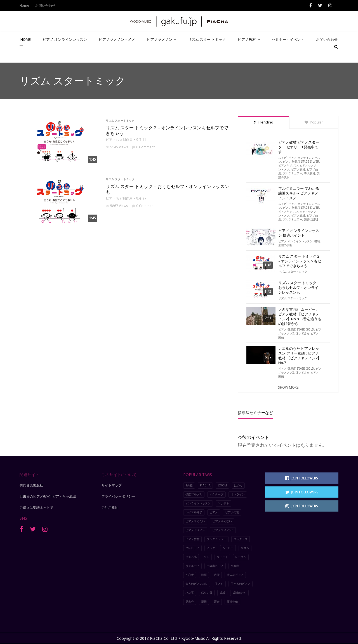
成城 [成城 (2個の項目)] (222, 593)
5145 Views (117, 147)
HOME (26, 54)
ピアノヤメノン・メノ (117, 54)
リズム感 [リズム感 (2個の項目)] (191, 557)
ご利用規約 (110, 508)
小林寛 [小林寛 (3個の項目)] (190, 593)
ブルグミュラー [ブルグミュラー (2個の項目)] (216, 539)
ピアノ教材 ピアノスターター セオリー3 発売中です (299, 147)
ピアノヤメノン (162, 54)
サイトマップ (112, 485)
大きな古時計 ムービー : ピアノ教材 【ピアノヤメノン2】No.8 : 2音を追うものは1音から (300, 317)
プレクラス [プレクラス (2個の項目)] (241, 539)
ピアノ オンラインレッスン (65, 54)
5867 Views (117, 206)
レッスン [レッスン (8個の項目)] (241, 557)
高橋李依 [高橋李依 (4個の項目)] (232, 602)
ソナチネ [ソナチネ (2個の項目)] (223, 503)
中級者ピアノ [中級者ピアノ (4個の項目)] (215, 566)
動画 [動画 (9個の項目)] (204, 575)
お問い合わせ (327, 54)
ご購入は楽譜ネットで (36, 508)
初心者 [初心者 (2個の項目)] (190, 575)
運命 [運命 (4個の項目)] (217, 602)
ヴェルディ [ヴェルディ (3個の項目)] (192, 566)
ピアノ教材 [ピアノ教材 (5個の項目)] (192, 539)
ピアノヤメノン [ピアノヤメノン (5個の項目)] (195, 530)
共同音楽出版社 (31, 485)
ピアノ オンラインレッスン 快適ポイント (299, 233)
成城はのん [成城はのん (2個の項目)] (239, 593)
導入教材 (310, 173)
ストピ (282, 158)
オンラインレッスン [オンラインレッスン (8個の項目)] (198, 503)
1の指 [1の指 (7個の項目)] (189, 485)
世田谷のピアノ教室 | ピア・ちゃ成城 (48, 496)
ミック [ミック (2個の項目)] (211, 548)
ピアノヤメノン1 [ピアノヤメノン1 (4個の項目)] (223, 530)
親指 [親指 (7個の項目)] (204, 602)
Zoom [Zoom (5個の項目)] (222, 485)
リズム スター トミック (207, 54)
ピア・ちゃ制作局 (119, 140)
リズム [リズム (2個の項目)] (245, 548)
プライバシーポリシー (118, 496)
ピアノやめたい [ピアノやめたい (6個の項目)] (195, 521)
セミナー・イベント (288, 54)
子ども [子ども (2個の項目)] (219, 584)
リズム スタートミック (120, 120)
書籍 (317, 241)
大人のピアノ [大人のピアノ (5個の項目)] (235, 575)
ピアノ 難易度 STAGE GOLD (296, 329)
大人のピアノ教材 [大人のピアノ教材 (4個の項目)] (197, 584)
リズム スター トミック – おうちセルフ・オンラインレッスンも (167, 189)
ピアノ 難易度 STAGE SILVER (301, 161)
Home (24, 5)
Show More (288, 388)
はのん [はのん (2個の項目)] (238, 485)
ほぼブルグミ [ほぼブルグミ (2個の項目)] (194, 494)
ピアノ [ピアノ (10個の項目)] (214, 512)
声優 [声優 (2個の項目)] (217, 575)
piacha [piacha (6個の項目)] (205, 485)
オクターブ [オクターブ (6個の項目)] (216, 494)
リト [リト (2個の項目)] (207, 557)
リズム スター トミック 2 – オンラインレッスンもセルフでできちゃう (167, 130)
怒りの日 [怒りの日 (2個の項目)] (207, 593)
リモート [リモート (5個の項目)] (222, 557)
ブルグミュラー (293, 173)
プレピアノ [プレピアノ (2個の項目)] (192, 548)
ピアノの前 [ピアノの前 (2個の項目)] (232, 512)
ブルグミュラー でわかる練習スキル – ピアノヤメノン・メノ (299, 193)
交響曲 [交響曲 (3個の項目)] (235, 566)
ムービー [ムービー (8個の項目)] (228, 548)
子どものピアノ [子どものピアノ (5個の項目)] (241, 584)
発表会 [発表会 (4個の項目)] (190, 602)
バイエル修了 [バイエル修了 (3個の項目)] (194, 512)
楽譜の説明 (311, 219)
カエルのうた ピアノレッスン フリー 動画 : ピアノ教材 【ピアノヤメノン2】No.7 (300, 356)
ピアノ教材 (249, 54)
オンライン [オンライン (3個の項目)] (238, 494)
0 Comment (143, 147)
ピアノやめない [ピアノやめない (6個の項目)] (222, 521)
